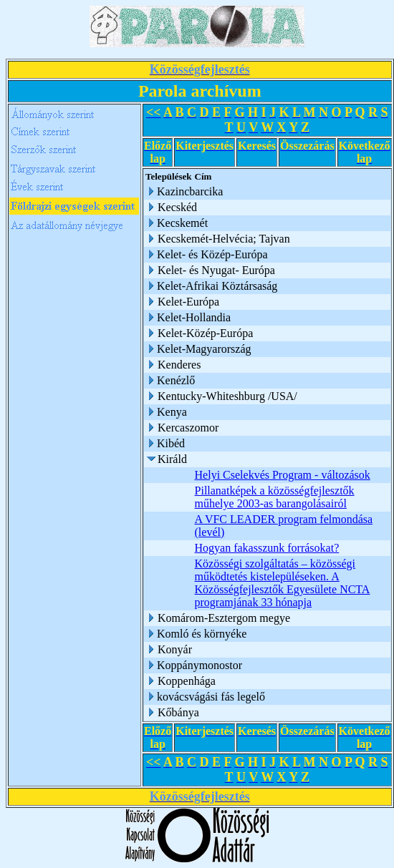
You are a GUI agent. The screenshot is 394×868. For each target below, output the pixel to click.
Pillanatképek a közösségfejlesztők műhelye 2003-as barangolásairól (275, 497)
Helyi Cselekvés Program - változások (283, 475)
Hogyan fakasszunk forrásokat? (267, 548)
